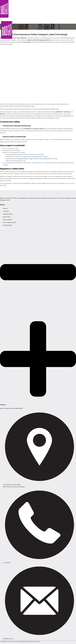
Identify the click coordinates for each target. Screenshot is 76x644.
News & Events (7, 217)
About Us (5, 208)
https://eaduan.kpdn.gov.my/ (16, 161)
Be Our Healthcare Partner (10, 222)
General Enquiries (7, 225)
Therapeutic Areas (8, 214)
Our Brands (6, 211)
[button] (1, 19)
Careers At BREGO (8, 220)
